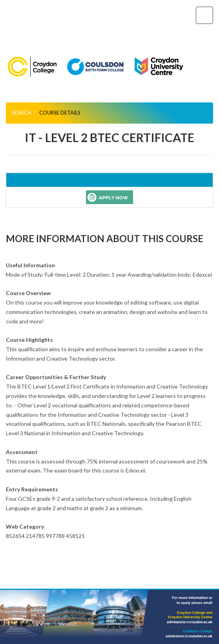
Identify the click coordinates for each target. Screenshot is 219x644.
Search (21, 113)
